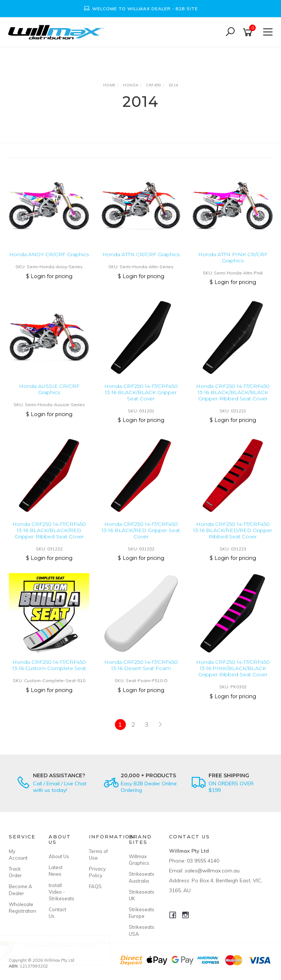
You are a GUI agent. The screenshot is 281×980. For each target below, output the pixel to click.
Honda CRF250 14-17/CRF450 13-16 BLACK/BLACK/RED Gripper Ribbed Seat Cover (49, 530)
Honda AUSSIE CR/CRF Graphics (49, 389)
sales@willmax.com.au (212, 871)
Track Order (15, 872)
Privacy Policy (97, 872)
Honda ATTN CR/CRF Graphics (141, 254)
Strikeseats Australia (140, 877)
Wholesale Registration (20, 908)
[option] (140, 9)
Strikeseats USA (140, 930)
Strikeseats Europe (140, 913)
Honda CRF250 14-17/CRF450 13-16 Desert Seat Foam (141, 665)
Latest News (56, 871)
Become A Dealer (20, 890)
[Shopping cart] (249, 32)
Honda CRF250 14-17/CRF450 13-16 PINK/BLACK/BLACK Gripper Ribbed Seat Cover (233, 668)
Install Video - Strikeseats (60, 892)
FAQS (95, 886)
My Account (18, 854)
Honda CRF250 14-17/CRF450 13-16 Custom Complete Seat (49, 665)
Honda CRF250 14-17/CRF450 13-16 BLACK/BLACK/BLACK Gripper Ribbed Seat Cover (233, 392)
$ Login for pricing (49, 276)
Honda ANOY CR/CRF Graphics (49, 254)
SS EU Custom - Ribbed (54, 949)
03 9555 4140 (203, 861)
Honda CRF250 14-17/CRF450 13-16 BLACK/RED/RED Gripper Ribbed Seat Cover (233, 530)
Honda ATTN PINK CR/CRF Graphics (233, 257)
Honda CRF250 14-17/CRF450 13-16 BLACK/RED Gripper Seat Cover (141, 530)
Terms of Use (98, 854)
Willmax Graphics (139, 860)
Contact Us (57, 913)
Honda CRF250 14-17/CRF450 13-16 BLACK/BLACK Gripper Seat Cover (141, 392)
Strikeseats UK (140, 895)
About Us (59, 856)
